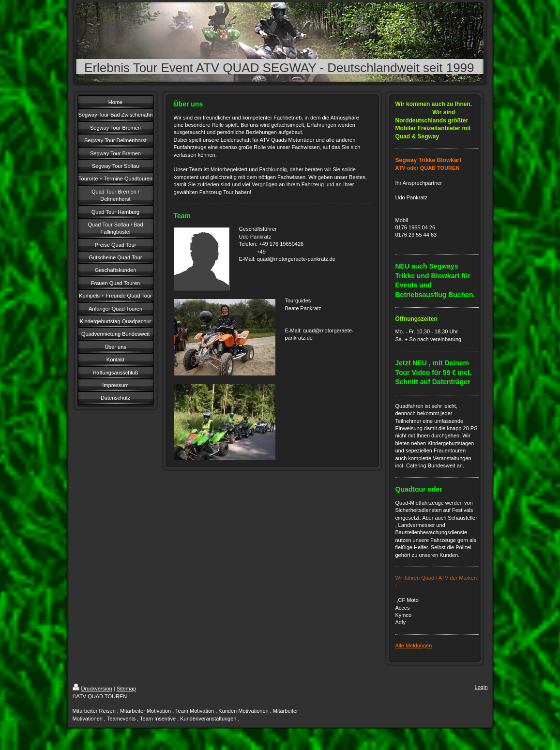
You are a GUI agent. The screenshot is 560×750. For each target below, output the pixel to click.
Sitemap (126, 689)
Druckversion (92, 689)
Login (481, 687)
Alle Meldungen (414, 645)
